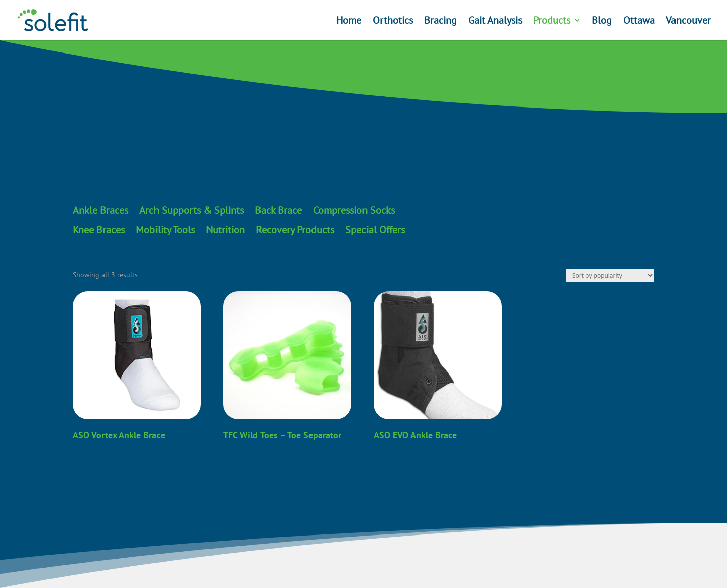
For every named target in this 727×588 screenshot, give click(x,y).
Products (552, 22)
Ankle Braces (100, 211)
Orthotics (393, 22)
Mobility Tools (165, 230)
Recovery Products (295, 230)
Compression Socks (354, 211)
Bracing (440, 22)
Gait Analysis (495, 22)
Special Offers (375, 230)
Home (349, 22)
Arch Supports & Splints (192, 211)
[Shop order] (610, 275)
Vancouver (688, 22)
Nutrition (225, 230)
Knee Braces (99, 230)
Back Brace (278, 211)
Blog (602, 22)
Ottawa (639, 22)
